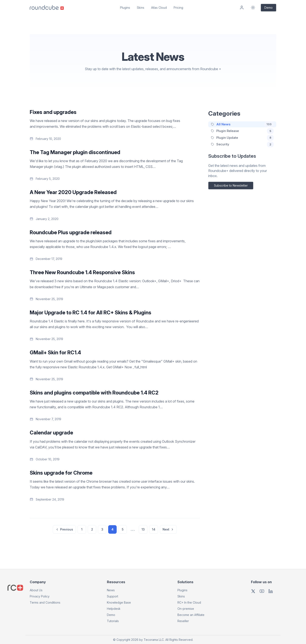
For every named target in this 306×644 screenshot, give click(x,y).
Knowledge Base (119, 602)
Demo (268, 8)
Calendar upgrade (51, 433)
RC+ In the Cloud (189, 602)
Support (113, 596)
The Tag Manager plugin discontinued (75, 152)
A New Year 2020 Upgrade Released (73, 192)
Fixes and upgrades (53, 112)
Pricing (178, 8)
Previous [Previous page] (64, 529)
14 (154, 529)
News (111, 590)
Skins (141, 8)
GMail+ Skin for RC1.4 (55, 352)
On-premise (186, 609)
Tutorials (113, 621)
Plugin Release (228, 131)
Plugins (125, 8)
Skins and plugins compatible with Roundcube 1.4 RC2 (94, 393)
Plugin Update (227, 138)
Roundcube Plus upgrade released (71, 232)
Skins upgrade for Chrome (61, 473)
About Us (36, 590)
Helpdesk (114, 609)
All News (223, 124)
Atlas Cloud (159, 8)
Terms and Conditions (45, 602)
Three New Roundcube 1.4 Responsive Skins (82, 272)
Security (223, 144)
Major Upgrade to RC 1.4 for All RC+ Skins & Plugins (91, 313)
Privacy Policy (40, 596)
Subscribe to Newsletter (231, 185)
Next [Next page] (168, 529)
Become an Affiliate (191, 615)
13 (143, 529)
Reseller (183, 621)
